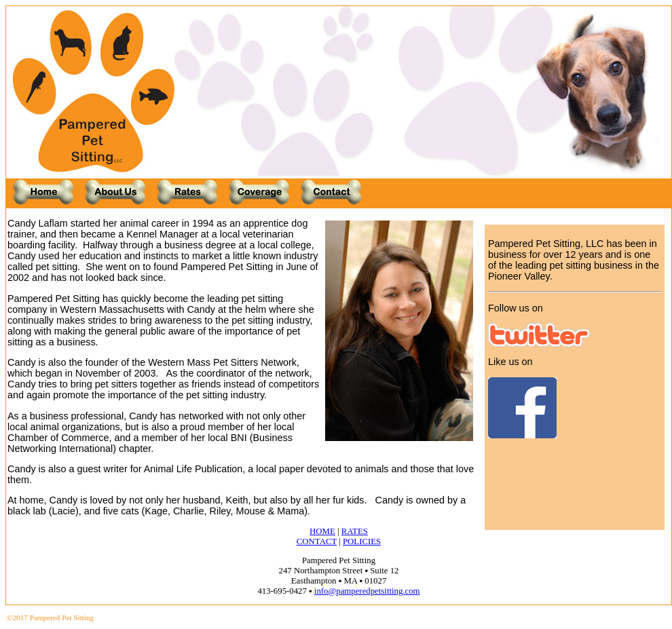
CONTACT (317, 541)
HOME (322, 531)
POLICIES (362, 541)
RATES (355, 531)
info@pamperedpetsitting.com (367, 591)
